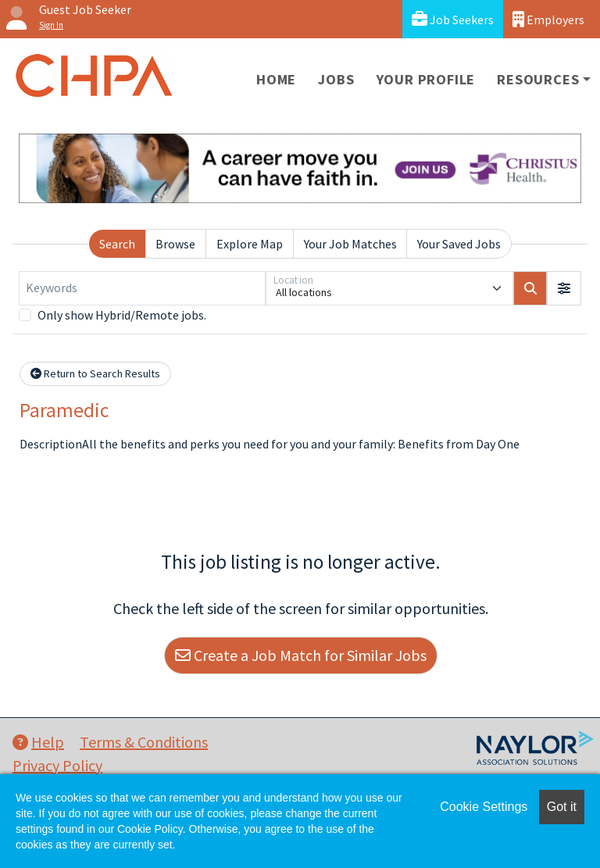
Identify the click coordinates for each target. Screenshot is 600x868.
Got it (562, 807)
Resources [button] (538, 79)
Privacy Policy (57, 765)
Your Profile (426, 79)
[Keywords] (142, 288)
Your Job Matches (350, 244)
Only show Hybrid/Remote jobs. (122, 315)
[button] (564, 288)
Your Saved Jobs (459, 244)
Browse (175, 244)
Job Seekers (453, 19)
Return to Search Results (95, 373)
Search (117, 244)
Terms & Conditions (144, 742)
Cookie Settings (484, 807)
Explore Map (250, 244)
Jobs (336, 79)
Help (38, 742)
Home (276, 79)
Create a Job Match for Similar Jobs (301, 655)
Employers (548, 19)
